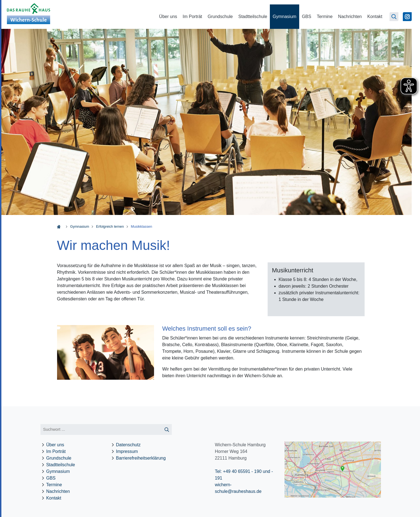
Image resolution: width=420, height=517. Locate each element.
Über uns (168, 17)
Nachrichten (350, 17)
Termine (325, 17)
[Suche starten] (167, 429)
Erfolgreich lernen (110, 226)
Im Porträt (192, 17)
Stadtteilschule (253, 17)
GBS (307, 17)
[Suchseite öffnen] (394, 17)
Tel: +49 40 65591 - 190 (238, 471)
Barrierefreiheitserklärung (141, 458)
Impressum (127, 451)
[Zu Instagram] (407, 17)
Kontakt (375, 17)
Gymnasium (284, 17)
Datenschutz (128, 445)
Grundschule (220, 17)
